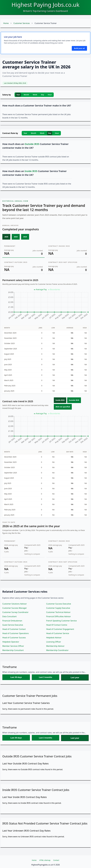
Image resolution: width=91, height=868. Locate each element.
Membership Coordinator (57, 650)
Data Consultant (9, 616)
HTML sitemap (45, 860)
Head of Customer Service (58, 633)
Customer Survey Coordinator (15, 612)
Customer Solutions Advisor (15, 604)
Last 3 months (45, 677)
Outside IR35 (74, 400)
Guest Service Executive (13, 625)
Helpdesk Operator (11, 642)
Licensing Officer (54, 642)
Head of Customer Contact (14, 629)
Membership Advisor (55, 646)
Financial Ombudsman (12, 621)
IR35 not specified (63, 407)
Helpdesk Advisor (54, 638)
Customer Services (22, 23)
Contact (56, 860)
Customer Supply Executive (58, 608)
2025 (6, 237)
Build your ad (79, 48)
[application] (45, 305)
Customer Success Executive (59, 604)
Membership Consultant (13, 650)
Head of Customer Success (14, 638)
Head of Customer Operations (16, 633)
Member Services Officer (13, 646)
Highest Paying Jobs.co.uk (45, 5)
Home (6, 23)
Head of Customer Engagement (60, 629)
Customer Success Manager (15, 608)
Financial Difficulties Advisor (59, 616)
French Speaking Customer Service (61, 621)
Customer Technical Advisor (58, 612)
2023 (25, 237)
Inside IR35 (60, 400)
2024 (16, 237)
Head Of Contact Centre (57, 625)
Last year (75, 677)
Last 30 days (16, 677)
